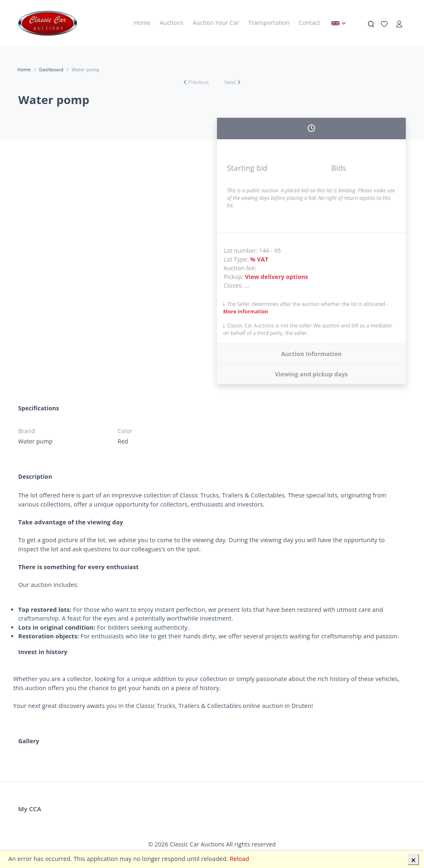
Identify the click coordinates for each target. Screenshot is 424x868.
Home (142, 23)
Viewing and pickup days (312, 374)
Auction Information (312, 354)
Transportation (269, 23)
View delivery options (277, 277)
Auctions (172, 23)
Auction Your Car (216, 23)
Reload (240, 859)
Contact (310, 23)
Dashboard (51, 69)
